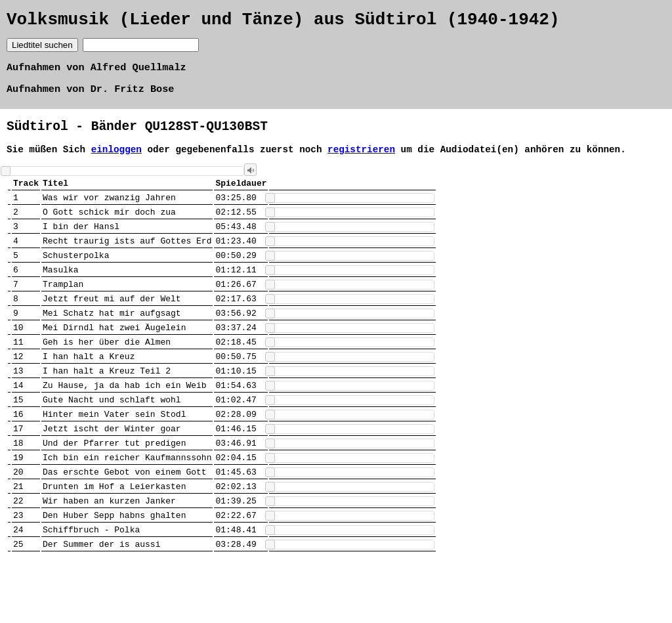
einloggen (116, 161)
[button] (250, 182)
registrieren (361, 161)
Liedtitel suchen (42, 49)
